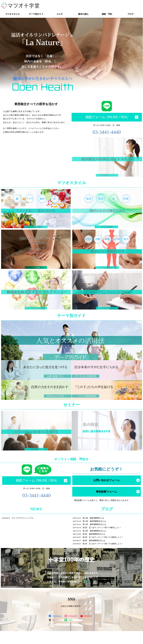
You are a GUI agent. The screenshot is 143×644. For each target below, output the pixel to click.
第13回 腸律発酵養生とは (93, 518)
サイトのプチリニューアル (23, 518)
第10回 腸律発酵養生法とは (94, 531)
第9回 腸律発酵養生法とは (94, 534)
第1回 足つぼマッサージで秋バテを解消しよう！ (103, 544)
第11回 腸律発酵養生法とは (94, 524)
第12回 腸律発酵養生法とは (94, 521)
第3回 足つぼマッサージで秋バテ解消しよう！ (102, 528)
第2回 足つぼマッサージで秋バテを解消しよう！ (103, 537)
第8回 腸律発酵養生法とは (94, 540)
